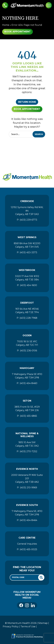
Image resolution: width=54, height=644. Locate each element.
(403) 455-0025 (28, 549)
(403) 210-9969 (29, 488)
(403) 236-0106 (29, 351)
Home (6, 25)
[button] (5, 5)
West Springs (27, 237)
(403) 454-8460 (29, 383)
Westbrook (27, 270)
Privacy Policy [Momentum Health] (11, 627)
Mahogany (27, 368)
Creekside (27, 201)
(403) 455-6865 (29, 416)
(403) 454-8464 (28, 520)
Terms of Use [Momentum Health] (28, 627)
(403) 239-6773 (28, 220)
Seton (27, 401)
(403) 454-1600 (29, 285)
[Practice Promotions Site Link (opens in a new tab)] (14, 636)
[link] (21, 605)
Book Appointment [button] (17, 32)
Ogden (27, 335)
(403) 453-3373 (28, 252)
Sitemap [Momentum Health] (43, 623)
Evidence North (27, 469)
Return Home (27, 102)
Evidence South (27, 505)
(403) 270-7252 (29, 451)
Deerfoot (27, 303)
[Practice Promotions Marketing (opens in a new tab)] (29, 637)
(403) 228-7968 (28, 318)
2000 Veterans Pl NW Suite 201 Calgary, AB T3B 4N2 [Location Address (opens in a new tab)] (27, 478)
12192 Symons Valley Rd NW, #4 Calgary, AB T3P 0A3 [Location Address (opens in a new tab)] (27, 211)
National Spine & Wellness (27, 435)
